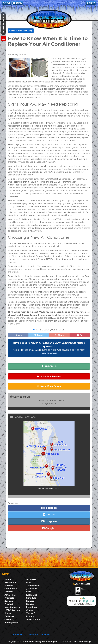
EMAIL (18, 3)
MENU (91, 3)
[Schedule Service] (4, 38)
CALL (7, 3)
